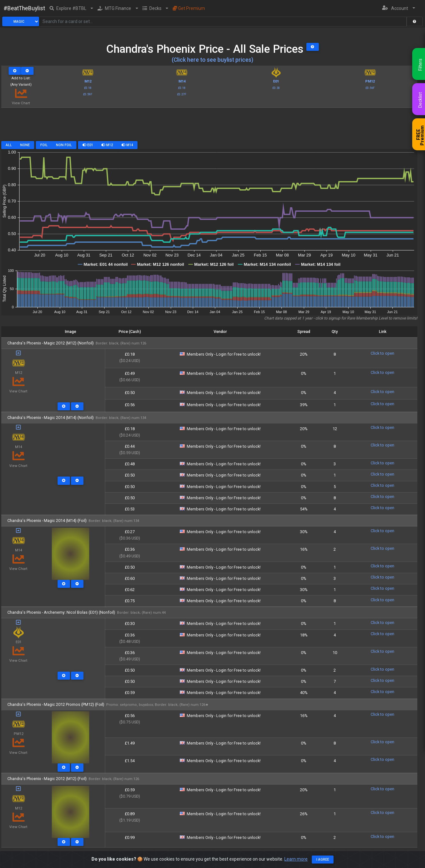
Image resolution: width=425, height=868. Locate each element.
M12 (107, 145)
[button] (71, 8)
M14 (127, 145)
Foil (44, 145)
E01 (88, 145)
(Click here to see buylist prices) (212, 60)
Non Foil (64, 145)
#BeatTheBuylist (24, 8)
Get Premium (189, 8)
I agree (323, 860)
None (25, 145)
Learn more (296, 859)
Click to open (382, 353)
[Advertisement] (209, 127)
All (9, 145)
